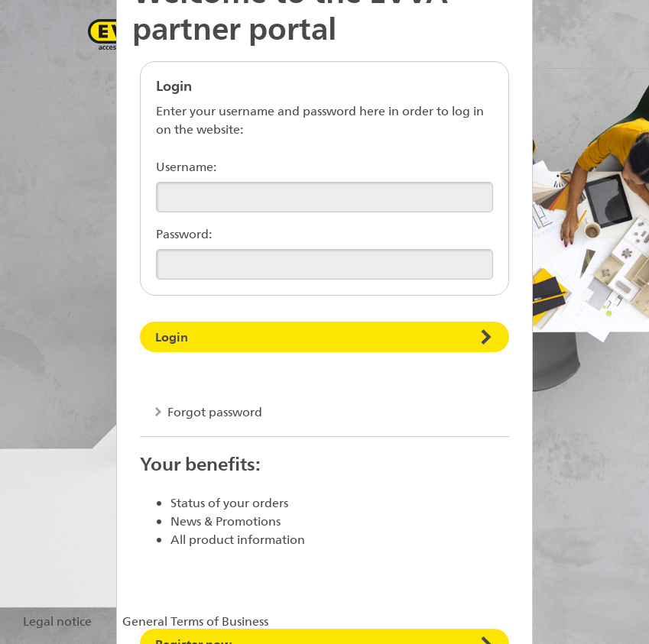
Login (172, 337)
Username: (186, 166)
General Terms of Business (195, 621)
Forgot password (213, 411)
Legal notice (57, 621)
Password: (184, 233)
